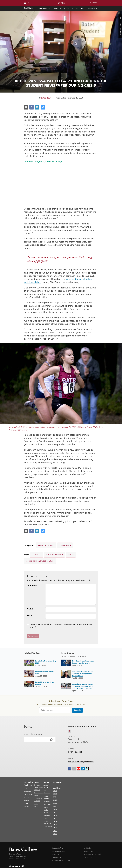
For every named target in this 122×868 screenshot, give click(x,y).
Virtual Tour (89, 857)
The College (28, 794)
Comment (33, 585)
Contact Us (80, 8)
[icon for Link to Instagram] (74, 769)
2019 (55, 812)
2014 (55, 828)
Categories (43, 8)
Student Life (65, 545)
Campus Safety (57, 848)
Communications (58, 851)
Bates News (46, 98)
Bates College (23, 849)
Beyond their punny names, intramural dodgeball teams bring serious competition (83, 686)
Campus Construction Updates (39, 787)
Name (31, 609)
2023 (55, 800)
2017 (55, 818)
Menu (30, 3)
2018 (55, 815)
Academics (28, 785)
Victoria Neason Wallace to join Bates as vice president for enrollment (82, 674)
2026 (55, 791)
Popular (56, 8)
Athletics (27, 803)
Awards (27, 806)
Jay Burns (47, 801)
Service (26, 800)
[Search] (51, 740)
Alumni (27, 797)
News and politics (46, 545)
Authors (67, 8)
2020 (55, 809)
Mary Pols (47, 804)
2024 (55, 797)
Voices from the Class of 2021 (40, 561)
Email (30, 615)
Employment (57, 857)
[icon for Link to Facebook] (70, 769)
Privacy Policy (89, 851)
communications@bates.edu (81, 762)
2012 (55, 834)
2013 (55, 831)
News (28, 8)
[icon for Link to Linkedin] (83, 769)
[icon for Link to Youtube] (78, 769)
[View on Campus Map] (70, 731)
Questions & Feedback (93, 854)
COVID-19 (36, 555)
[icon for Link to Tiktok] (87, 769)
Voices (71, 555)
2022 (55, 803)
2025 (55, 794)
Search (95, 3)
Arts (25, 788)
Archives (91, 8)
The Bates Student (54, 555)
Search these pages (33, 734)
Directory (55, 854)
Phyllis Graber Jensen (46, 810)
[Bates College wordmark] (61, 3)
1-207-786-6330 (75, 752)
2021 (55, 806)
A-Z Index (88, 848)
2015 (55, 825)
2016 (55, 821)
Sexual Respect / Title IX (61, 860)
